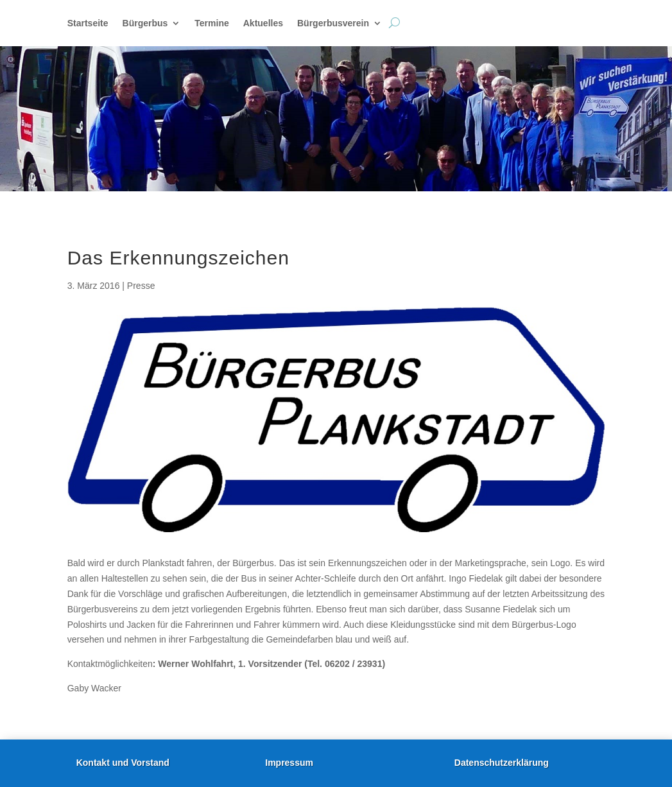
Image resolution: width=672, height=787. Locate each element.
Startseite (88, 23)
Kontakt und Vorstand (123, 763)
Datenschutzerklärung (502, 763)
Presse (141, 286)
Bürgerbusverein (333, 23)
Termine (211, 23)
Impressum (289, 763)
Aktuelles (263, 23)
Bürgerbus (145, 23)
